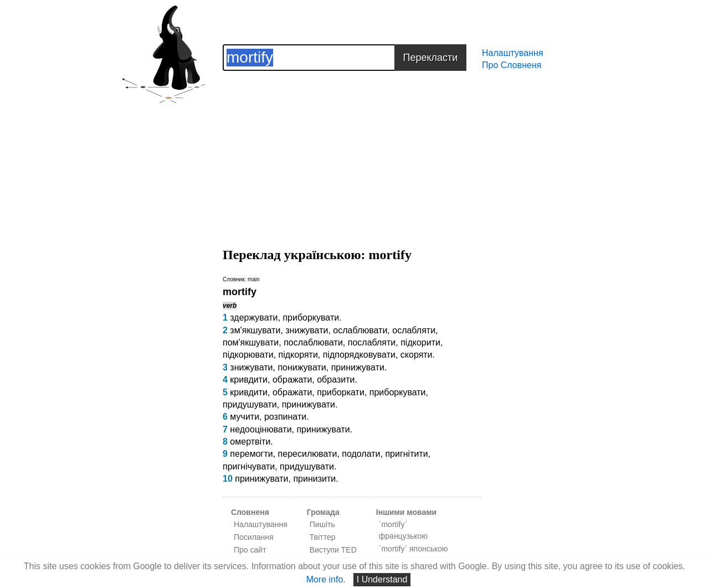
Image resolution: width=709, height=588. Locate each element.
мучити (245, 417)
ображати (292, 380)
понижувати (302, 367)
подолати (361, 454)
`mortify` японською (413, 549)
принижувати (358, 367)
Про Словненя (512, 65)
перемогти (251, 454)
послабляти (372, 342)
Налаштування (513, 53)
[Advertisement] (352, 148)
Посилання (254, 537)
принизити (314, 479)
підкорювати (248, 355)
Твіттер (323, 537)
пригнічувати (249, 466)
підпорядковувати (359, 355)
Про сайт (250, 550)
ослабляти (414, 330)
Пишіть (322, 524)
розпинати (285, 417)
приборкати (341, 392)
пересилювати (308, 454)
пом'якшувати (251, 342)
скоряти (417, 355)
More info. (326, 579)
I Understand (382, 579)
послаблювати (313, 342)
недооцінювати (261, 429)
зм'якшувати (255, 330)
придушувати (250, 404)
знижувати (307, 330)
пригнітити (406, 454)
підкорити (420, 342)
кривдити (249, 380)
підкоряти (298, 355)
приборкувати (311, 318)
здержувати (254, 318)
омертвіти (250, 442)
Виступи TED (333, 550)
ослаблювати (360, 330)
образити (336, 380)
